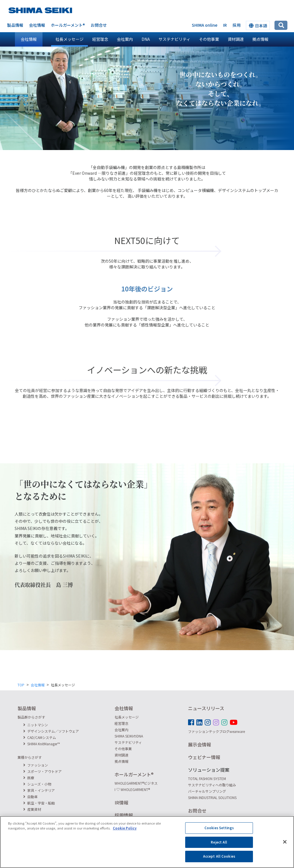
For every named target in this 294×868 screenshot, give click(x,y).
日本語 (258, 26)
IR (225, 25)
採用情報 (124, 815)
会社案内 (125, 39)
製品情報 (15, 25)
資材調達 (236, 39)
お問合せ (99, 25)
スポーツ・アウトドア (42, 771)
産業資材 (32, 809)
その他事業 (209, 39)
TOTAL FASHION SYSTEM (207, 778)
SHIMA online (205, 25)
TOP (21, 685)
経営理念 (100, 39)
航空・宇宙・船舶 (39, 803)
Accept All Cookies (219, 861)
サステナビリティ (174, 39)
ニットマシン (36, 725)
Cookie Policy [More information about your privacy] (125, 833)
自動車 (30, 797)
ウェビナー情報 (204, 757)
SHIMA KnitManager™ (42, 744)
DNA (146, 39)
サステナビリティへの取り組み (212, 785)
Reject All (219, 846)
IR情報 (121, 802)
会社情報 (37, 25)
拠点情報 (260, 39)
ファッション (36, 765)
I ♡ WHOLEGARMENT (132, 789)
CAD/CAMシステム (40, 737)
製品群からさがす (31, 717)
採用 (237, 25)
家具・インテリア (39, 790)
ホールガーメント (68, 25)
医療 (29, 778)
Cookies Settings (219, 832)
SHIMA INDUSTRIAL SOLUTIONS (212, 797)
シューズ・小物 (37, 784)
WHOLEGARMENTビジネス (136, 783)
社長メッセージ (69, 39)
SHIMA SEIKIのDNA (129, 736)
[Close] (285, 846)
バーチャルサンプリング (207, 791)
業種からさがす (30, 757)
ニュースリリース (206, 708)
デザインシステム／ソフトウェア (51, 731)
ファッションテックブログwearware (216, 731)
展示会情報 (200, 744)
